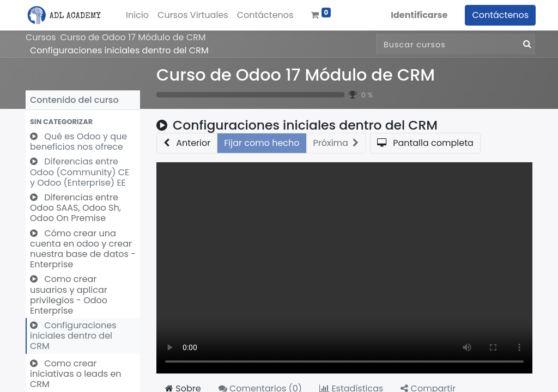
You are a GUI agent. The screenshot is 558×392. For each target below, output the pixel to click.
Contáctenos (497, 15)
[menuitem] (141, 15)
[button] (83, 122)
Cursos (41, 37)
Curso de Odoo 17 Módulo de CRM (296, 75)
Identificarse (416, 15)
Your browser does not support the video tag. (344, 268)
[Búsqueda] (525, 44)
